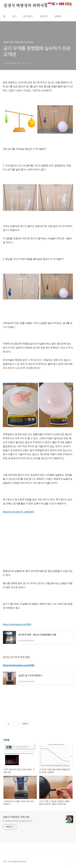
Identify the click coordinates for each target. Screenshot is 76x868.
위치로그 (44, 16)
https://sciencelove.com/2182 (19, 665)
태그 (14, 16)
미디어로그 (28, 16)
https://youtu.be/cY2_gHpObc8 (18, 512)
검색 (64, 6)
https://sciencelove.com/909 (17, 624)
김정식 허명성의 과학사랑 (26, 6)
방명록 (58, 16)
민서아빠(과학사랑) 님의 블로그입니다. (18, 821)
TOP (70, 863)
